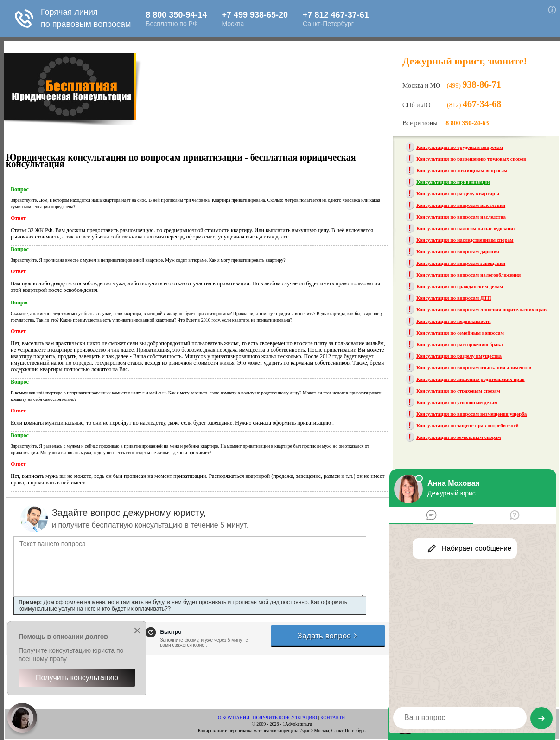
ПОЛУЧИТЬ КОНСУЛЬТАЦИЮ (285, 717)
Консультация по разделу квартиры (458, 193)
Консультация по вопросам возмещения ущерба (471, 414)
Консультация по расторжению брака (460, 344)
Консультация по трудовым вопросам (460, 147)
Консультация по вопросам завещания (461, 263)
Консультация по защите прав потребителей (468, 425)
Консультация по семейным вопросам (460, 333)
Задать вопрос (328, 636)
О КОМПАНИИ (234, 717)
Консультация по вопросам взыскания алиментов (474, 367)
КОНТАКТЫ (333, 717)
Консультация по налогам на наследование (466, 228)
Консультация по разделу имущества (459, 356)
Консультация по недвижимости (454, 321)
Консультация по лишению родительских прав (471, 379)
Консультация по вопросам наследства (461, 217)
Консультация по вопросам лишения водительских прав (481, 309)
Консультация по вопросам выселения (461, 205)
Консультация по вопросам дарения (458, 251)
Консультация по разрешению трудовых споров (471, 159)
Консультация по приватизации (453, 182)
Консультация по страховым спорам (458, 391)
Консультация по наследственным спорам (465, 240)
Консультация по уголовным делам (457, 402)
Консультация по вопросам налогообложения (468, 275)
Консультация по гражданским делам (460, 286)
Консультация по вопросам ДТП (454, 298)
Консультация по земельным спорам (458, 437)
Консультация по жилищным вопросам (462, 170)
